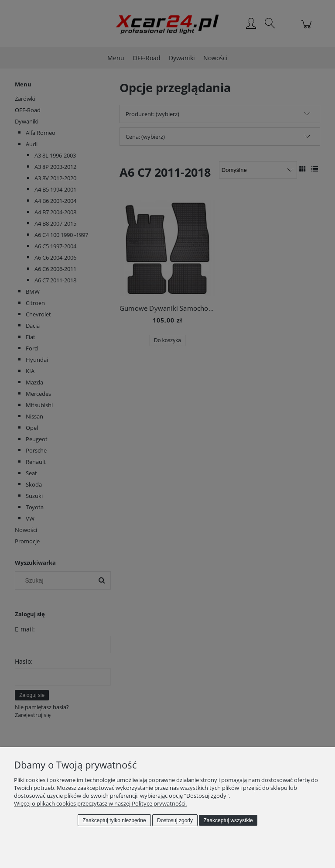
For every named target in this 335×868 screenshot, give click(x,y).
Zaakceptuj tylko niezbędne (114, 820)
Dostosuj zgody (175, 820)
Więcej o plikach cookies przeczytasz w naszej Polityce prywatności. (100, 803)
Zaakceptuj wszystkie (228, 820)
